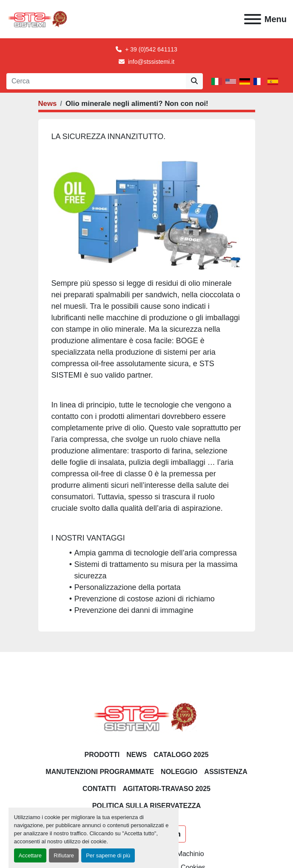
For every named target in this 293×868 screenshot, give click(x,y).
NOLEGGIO (179, 772)
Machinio (191, 854)
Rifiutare (64, 855)
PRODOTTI (102, 755)
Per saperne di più (108, 855)
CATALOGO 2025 (181, 755)
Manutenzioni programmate (100, 772)
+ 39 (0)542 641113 (151, 49)
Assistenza (226, 772)
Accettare (30, 855)
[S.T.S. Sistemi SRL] (146, 716)
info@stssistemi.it (151, 62)
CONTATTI (99, 789)
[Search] (96, 81)
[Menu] (253, 19)
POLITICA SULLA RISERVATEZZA (147, 806)
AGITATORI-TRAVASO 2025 (166, 789)
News (48, 104)
